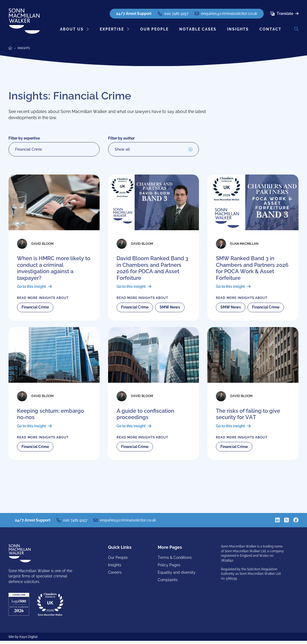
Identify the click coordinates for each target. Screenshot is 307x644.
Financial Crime (29, 149)
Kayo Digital (28, 640)
